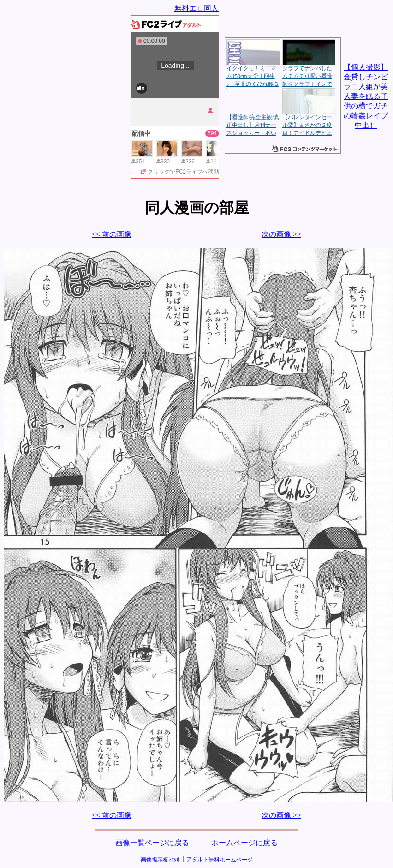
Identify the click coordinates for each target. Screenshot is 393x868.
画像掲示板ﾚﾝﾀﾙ (160, 860)
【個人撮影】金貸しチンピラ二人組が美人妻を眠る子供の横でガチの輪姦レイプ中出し (366, 96)
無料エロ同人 (196, 8)
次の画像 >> (281, 234)
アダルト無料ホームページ (220, 860)
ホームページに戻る (244, 843)
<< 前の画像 (112, 234)
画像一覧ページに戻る (152, 843)
